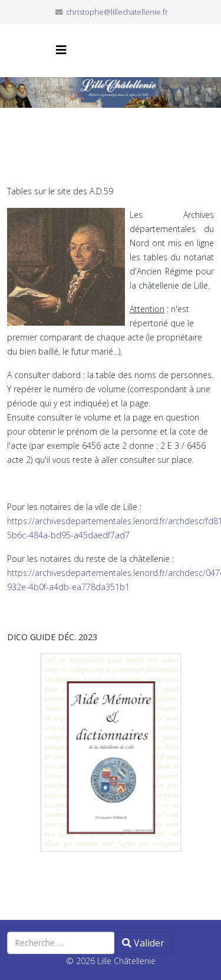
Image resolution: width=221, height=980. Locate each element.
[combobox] (61, 943)
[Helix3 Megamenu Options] (61, 50)
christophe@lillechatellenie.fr (117, 12)
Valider (143, 943)
